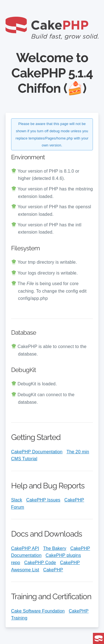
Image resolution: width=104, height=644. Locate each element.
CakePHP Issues (43, 500)
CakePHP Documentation (37, 452)
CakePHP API (25, 548)
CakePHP (53, 570)
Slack (17, 500)
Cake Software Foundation (38, 611)
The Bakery (54, 548)
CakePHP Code (40, 563)
